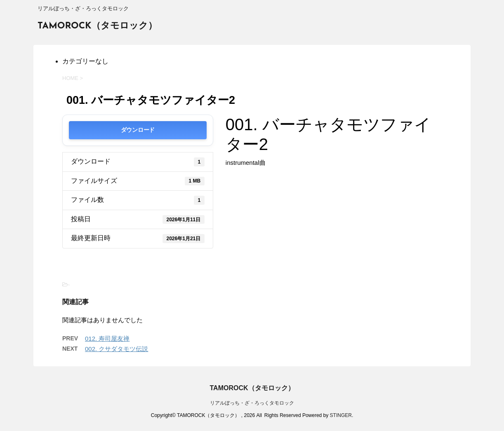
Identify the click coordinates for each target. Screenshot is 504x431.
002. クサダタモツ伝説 (117, 349)
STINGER (341, 415)
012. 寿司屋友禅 (107, 338)
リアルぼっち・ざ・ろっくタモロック (252, 403)
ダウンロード (138, 130)
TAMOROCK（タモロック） (97, 26)
